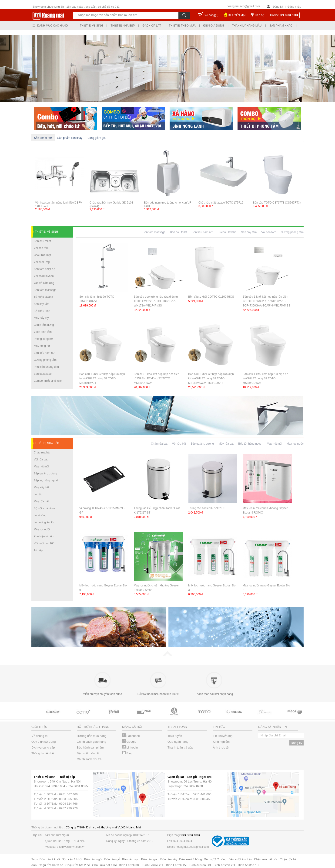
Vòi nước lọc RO (44, 543)
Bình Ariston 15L (249, 865)
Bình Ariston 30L (201, 865)
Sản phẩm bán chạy (70, 138)
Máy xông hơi (42, 346)
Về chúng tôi (40, 736)
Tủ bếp (38, 550)
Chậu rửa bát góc (266, 859)
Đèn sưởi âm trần (240, 859)
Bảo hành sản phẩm (90, 747)
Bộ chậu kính (42, 311)
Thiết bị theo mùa (182, 26)
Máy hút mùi (41, 466)
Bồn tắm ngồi (93, 859)
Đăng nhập (294, 7)
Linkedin (130, 747)
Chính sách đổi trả (89, 759)
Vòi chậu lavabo (44, 276)
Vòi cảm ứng (42, 262)
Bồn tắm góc (150, 859)
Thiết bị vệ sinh (91, 26)
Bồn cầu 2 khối (50, 859)
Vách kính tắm (43, 332)
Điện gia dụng (214, 26)
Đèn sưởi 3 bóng (190, 859)
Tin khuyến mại (223, 736)
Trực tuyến (175, 736)
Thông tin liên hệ (43, 753)
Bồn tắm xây (169, 859)
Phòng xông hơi (44, 339)
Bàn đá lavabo (43, 374)
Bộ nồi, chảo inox (45, 508)
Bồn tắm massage (45, 290)
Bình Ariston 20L (225, 865)
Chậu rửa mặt (42, 255)
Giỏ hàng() (211, 15)
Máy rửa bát (41, 501)
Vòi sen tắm (41, 248)
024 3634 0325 (78, 786)
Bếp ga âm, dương (45, 473)
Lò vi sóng (40, 515)
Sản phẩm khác (281, 26)
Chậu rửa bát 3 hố (51, 865)
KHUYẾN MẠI (237, 15)
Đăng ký (278, 7)
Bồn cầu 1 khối (72, 859)
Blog (127, 753)
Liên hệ (259, 15)
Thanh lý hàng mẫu (247, 26)
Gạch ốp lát (152, 26)
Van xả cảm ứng (44, 283)
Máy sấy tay (41, 318)
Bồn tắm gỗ (112, 859)
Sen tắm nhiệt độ (44, 269)
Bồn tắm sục (131, 859)
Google (129, 742)
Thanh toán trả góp (180, 747)
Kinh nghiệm (221, 742)
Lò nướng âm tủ (44, 522)
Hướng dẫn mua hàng (92, 736)
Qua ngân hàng (178, 742)
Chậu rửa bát (42, 453)
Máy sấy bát (41, 487)
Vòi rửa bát (41, 460)
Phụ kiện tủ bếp (44, 536)
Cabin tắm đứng (44, 325)
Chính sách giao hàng (91, 742)
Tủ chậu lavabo (43, 297)
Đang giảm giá (97, 138)
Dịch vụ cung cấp (43, 747)
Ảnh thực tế (221, 747)
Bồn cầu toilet (42, 241)
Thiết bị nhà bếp (123, 26)
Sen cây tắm (42, 304)
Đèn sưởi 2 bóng (215, 859)
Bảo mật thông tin (89, 753)
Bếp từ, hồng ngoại (46, 480)
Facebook (131, 736)
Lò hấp (38, 494)
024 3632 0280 (193, 786)
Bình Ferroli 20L (153, 865)
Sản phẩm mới (43, 138)
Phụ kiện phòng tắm (46, 367)
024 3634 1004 (55, 786)
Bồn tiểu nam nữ (44, 353)
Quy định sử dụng (44, 742)
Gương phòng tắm (45, 360)
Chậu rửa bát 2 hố (78, 865)
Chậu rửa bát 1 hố (104, 865)
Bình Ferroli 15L (177, 865)
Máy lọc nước (42, 529)
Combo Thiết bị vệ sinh (48, 381)
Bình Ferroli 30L (130, 865)
